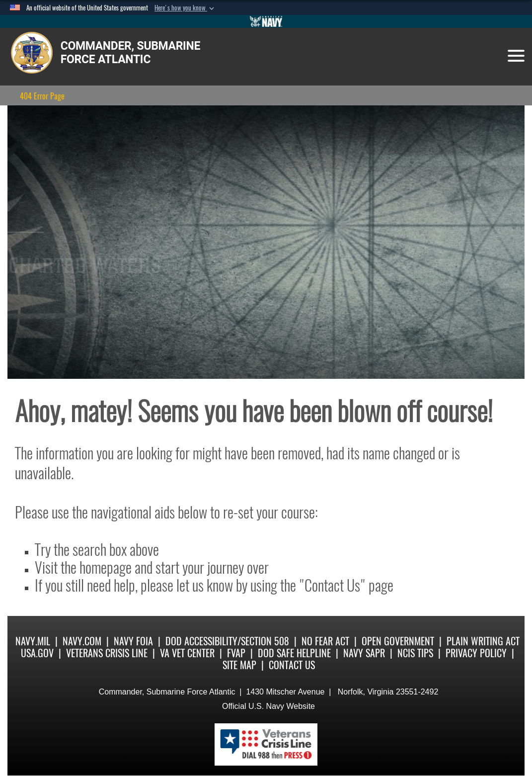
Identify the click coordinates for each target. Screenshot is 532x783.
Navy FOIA (133, 641)
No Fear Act (325, 641)
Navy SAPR (364, 653)
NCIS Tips (415, 653)
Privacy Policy (476, 653)
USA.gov (37, 653)
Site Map (239, 665)
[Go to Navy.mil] (266, 21)
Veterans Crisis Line (107, 653)
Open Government (398, 641)
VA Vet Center (187, 653)
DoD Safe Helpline (294, 653)
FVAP (236, 653)
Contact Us (292, 665)
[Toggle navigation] (516, 56)
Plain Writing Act (483, 641)
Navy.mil (33, 641)
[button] (185, 8)
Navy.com (82, 641)
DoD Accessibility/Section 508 (227, 641)
